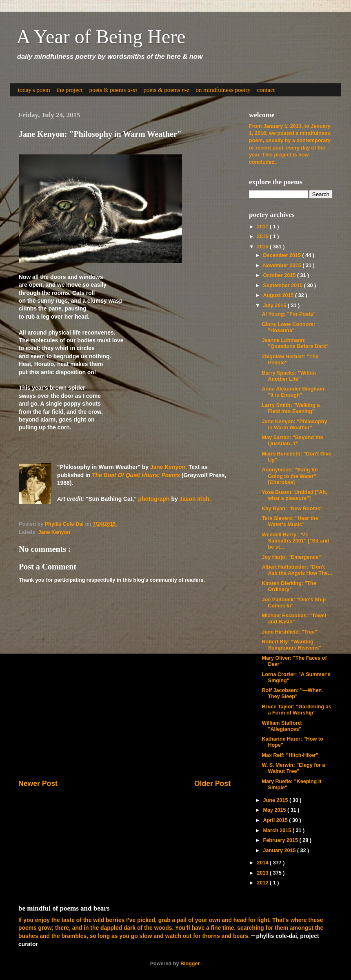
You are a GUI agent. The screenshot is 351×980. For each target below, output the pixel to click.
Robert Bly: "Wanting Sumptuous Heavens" (291, 645)
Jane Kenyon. (169, 467)
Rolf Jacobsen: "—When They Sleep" (292, 693)
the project (70, 90)
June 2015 (276, 800)
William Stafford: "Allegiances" (282, 726)
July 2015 (275, 306)
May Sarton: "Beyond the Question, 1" (292, 441)
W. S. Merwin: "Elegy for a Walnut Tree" (293, 768)
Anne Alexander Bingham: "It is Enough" (294, 392)
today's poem (34, 90)
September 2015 (284, 286)
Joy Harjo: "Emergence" (291, 557)
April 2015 (276, 820)
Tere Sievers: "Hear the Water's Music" (290, 521)
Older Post (212, 784)
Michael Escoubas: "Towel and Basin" (294, 619)
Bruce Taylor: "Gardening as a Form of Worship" (296, 710)
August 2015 (279, 295)
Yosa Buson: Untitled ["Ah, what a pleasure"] (294, 495)
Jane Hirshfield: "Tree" (289, 632)
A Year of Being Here (101, 37)
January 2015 (280, 851)
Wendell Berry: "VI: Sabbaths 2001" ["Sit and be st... (295, 541)
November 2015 (283, 266)
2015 (263, 247)
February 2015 (281, 840)
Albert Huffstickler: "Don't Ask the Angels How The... (297, 570)
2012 (263, 883)
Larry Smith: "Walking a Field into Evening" (291, 408)
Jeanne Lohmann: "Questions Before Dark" (295, 343)
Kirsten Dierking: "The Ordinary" (289, 586)
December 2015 (283, 255)
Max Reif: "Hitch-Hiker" (290, 755)
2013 (263, 873)
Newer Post (38, 784)
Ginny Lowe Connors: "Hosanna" (288, 327)
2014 (263, 863)
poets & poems (113, 90)
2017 (263, 227)
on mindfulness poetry (223, 90)
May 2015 (275, 810)
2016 (263, 237)
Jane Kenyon (54, 532)
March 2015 (278, 830)
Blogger (190, 964)
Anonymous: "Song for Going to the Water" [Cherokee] (290, 476)
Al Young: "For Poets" (289, 314)
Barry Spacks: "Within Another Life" (289, 376)
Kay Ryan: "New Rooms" (292, 509)
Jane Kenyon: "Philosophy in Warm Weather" (294, 425)
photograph (154, 499)
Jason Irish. (195, 499)
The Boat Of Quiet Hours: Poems (136, 475)
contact (266, 90)
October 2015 (280, 275)
